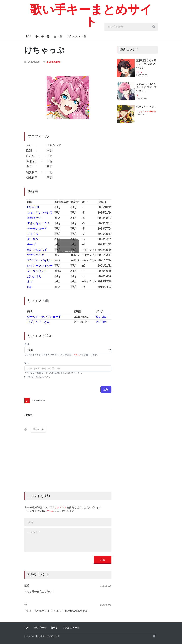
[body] (68, 540)
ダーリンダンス (37, 271)
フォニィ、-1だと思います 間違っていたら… (147, 87)
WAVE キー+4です (146, 107)
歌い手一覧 (42, 36)
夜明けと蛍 (34, 218)
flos (29, 287)
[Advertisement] (68, 466)
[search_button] (154, 27)
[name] (68, 522)
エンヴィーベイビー (40, 260)
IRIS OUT (33, 207)
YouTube (101, 317)
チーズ (31, 244)
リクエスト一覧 (76, 36)
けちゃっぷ (38, 429)
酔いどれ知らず (37, 250)
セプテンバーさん (38, 322)
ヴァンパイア (36, 255)
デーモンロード (37, 229)
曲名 (27, 344)
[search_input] (131, 27)
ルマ (30, 281)
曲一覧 (58, 36)
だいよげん (34, 276)
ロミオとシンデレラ (40, 213)
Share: (29, 415)
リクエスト (60, 507)
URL (27, 363)
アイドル (33, 234)
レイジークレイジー (40, 266)
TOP (29, 36)
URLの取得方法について (38, 377)
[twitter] (154, 636)
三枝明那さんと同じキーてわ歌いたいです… (146, 64)
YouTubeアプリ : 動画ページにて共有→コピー (68, 377)
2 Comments (53, 62)
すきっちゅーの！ (38, 223)
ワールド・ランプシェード (44, 317)
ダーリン (33, 239)
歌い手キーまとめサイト (91, 16)
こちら (77, 355)
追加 (106, 390)
